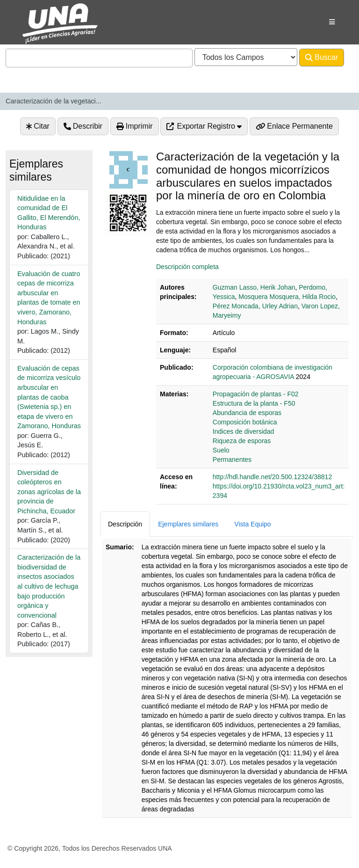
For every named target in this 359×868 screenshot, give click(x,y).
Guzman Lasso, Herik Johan (254, 287)
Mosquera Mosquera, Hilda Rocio (287, 297)
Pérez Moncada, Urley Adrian (255, 306)
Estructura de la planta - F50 (254, 403)
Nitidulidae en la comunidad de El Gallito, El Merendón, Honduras (49, 213)
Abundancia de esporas (247, 413)
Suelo (221, 450)
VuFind (29, 16)
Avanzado (28, 76)
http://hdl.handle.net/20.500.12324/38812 (272, 477)
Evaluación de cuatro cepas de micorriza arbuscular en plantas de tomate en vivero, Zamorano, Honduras (49, 298)
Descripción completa (187, 267)
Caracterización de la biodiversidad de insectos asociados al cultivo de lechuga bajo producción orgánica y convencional (49, 586)
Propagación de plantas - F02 (256, 394)
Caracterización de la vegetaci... (54, 101)
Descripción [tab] (125, 524)
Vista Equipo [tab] (252, 524)
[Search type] (246, 57)
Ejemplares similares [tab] (188, 524)
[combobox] (99, 58)
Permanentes (232, 460)
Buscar (322, 58)
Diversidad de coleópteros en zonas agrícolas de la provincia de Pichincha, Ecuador (49, 492)
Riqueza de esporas (242, 441)
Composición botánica (245, 422)
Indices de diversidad (244, 431)
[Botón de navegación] (332, 22)
